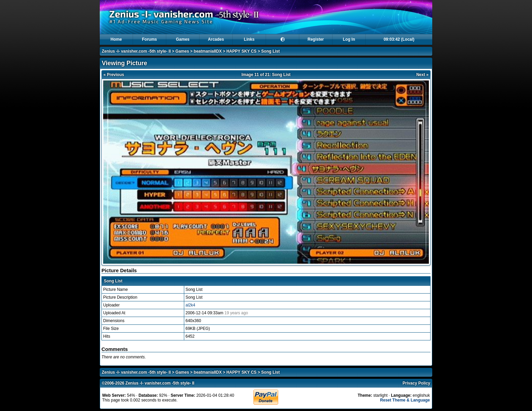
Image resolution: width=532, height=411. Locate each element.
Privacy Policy (416, 383)
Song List (271, 51)
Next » (422, 75)
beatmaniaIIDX (208, 51)
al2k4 (191, 305)
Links (249, 39)
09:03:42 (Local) (399, 39)
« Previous (114, 75)
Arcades (216, 39)
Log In (349, 39)
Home (116, 39)
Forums (149, 39)
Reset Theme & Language (405, 400)
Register (316, 39)
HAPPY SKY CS (241, 51)
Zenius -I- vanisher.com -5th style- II (136, 51)
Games (183, 39)
